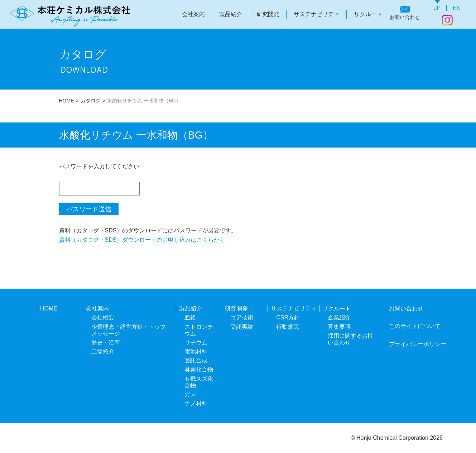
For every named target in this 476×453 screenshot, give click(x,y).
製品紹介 (231, 14)
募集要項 (339, 327)
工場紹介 (103, 351)
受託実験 (242, 327)
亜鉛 (190, 317)
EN (457, 8)
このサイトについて (415, 326)
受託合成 (196, 360)
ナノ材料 (196, 403)
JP (437, 8)
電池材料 (196, 351)
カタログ (91, 101)
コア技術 (242, 317)
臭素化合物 (199, 369)
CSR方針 (288, 317)
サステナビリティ (317, 14)
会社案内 (193, 14)
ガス (190, 394)
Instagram (447, 20)
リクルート (368, 14)
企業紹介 (339, 317)
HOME (67, 101)
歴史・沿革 (106, 343)
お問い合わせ (405, 17)
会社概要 (103, 317)
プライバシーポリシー (418, 344)
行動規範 (288, 327)
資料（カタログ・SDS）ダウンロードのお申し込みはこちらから (142, 240)
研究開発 (268, 14)
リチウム (196, 343)
